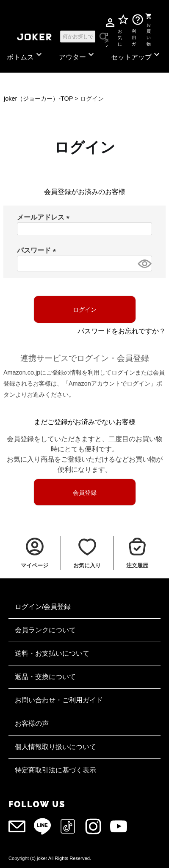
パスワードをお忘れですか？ (122, 331)
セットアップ (136, 55)
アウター (78, 55)
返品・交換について (45, 677)
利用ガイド (134, 36)
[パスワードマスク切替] (144, 263)
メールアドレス (45, 217)
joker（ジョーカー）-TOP (38, 99)
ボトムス (25, 55)
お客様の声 (32, 723)
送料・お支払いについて (52, 653)
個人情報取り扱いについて (55, 747)
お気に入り (120, 36)
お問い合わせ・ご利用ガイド (59, 700)
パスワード (38, 250)
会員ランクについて (45, 630)
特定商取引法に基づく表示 (55, 770)
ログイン (106, 36)
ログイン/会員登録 (43, 607)
